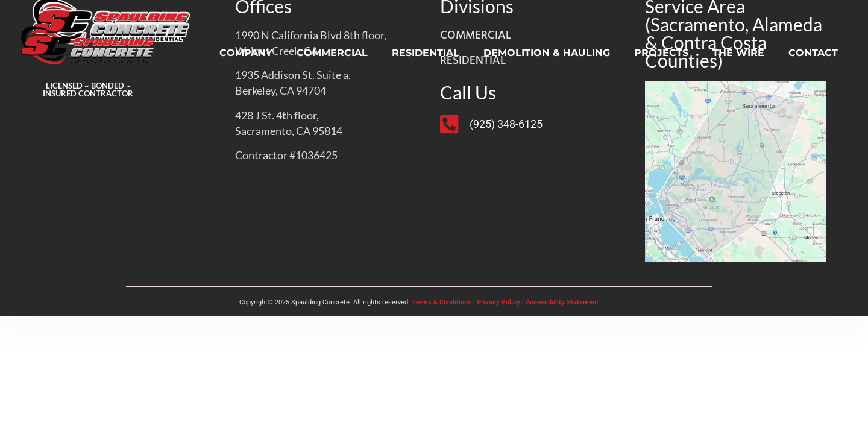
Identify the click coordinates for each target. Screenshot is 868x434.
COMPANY (246, 53)
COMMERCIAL (332, 53)
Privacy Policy (498, 302)
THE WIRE (738, 53)
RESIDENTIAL (426, 53)
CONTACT (813, 53)
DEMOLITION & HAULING (547, 53)
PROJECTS (661, 53)
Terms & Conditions (442, 302)
